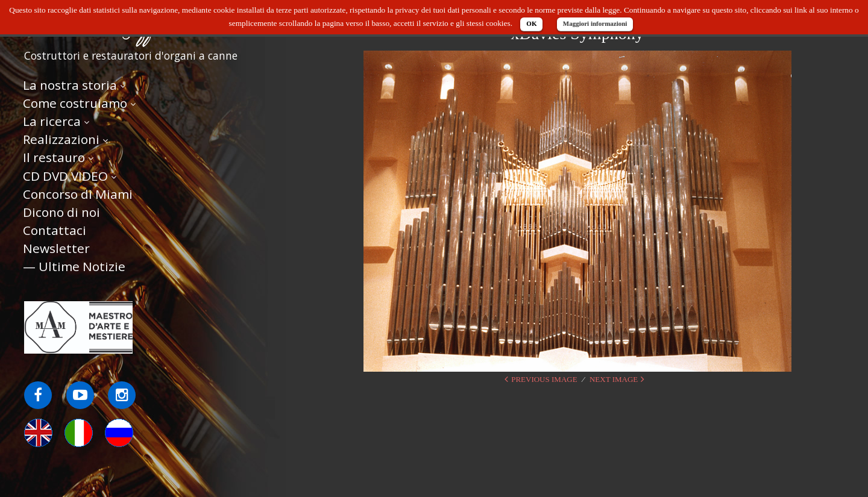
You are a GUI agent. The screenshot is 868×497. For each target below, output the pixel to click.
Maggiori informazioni (595, 23)
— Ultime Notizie (74, 266)
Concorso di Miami (78, 194)
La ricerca (52, 121)
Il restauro (54, 157)
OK (531, 23)
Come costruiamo (75, 103)
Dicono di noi (61, 212)
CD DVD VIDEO (65, 176)
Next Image (614, 379)
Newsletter (56, 248)
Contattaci (55, 230)
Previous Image (544, 379)
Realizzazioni (61, 139)
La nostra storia (70, 85)
